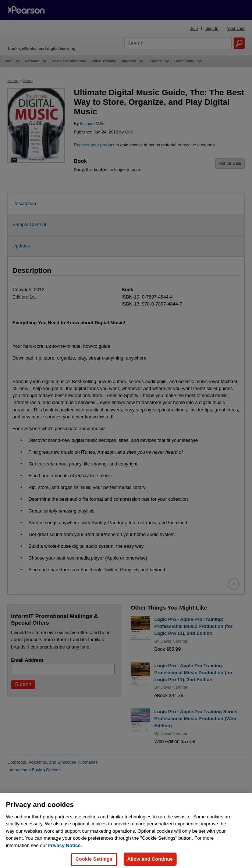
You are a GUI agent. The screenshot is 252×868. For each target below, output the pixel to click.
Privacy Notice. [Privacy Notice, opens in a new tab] (65, 850)
